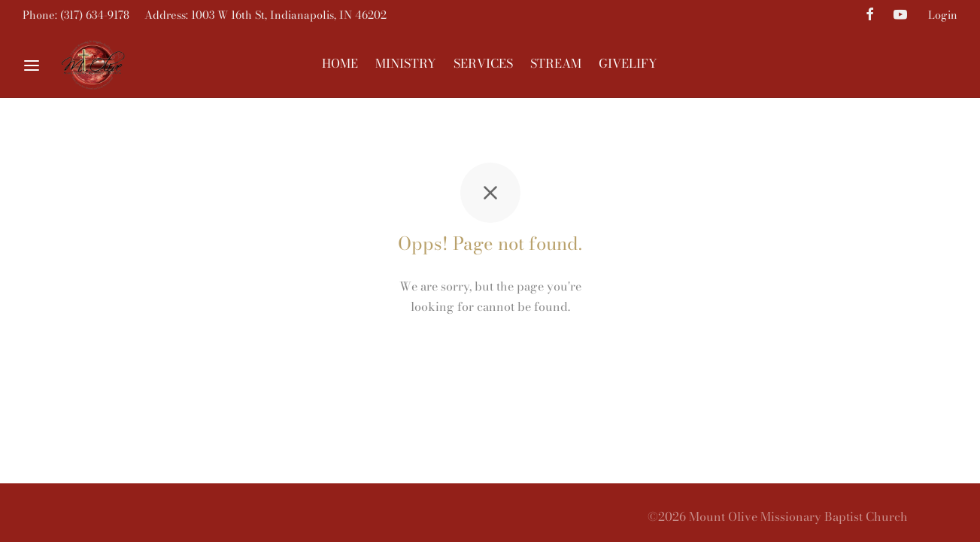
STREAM (556, 63)
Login (943, 15)
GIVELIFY (628, 63)
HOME (340, 63)
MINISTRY (406, 63)
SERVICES (483, 63)
